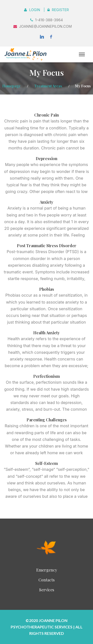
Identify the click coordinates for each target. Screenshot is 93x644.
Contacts (46, 580)
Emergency (47, 570)
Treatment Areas (48, 86)
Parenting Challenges (47, 420)
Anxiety (46, 202)
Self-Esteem (46, 463)
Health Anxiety (46, 333)
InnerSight (46, 547)
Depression (46, 158)
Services (47, 590)
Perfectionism (46, 376)
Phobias (47, 289)
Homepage (11, 86)
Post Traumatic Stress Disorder (47, 246)
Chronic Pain (46, 115)
